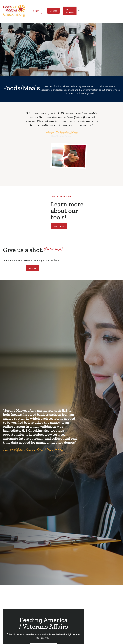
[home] (14, 11)
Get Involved (70, 11)
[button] (79, 11)
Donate (53, 11)
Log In (36, 11)
